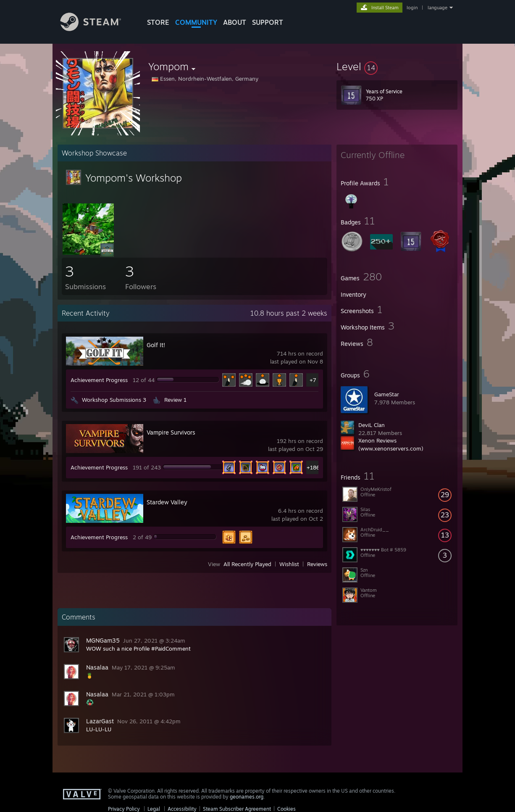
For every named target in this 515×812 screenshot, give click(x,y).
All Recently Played (247, 564)
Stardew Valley (167, 502)
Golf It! (156, 345)
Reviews (317, 564)
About (235, 22)
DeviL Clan (372, 425)
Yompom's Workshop (134, 178)
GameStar (387, 394)
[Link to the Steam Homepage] (97, 29)
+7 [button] (313, 380)
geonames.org (247, 797)
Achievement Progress (99, 380)
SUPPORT (268, 22)
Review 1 (175, 400)
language (437, 8)
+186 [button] (313, 467)
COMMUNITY (196, 22)
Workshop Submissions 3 (114, 400)
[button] (397, 66)
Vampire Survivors (171, 432)
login (412, 8)
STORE (158, 22)
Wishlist (289, 564)
